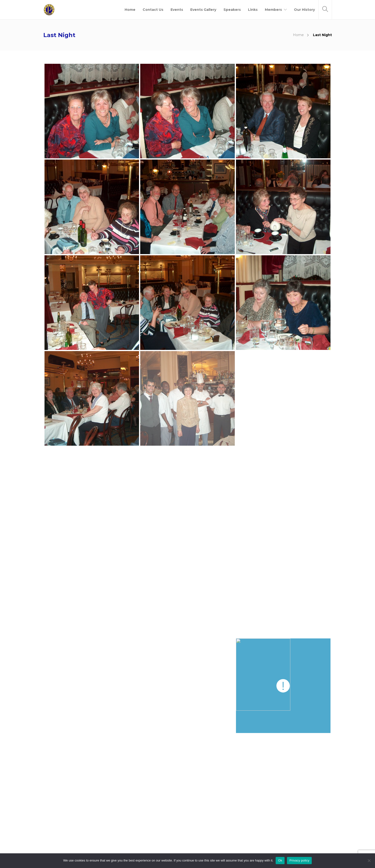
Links (253, 10)
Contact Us (153, 10)
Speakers (232, 10)
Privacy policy (299, 860)
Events (177, 10)
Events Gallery (203, 10)
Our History (304, 10)
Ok (280, 860)
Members (273, 10)
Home (130, 10)
